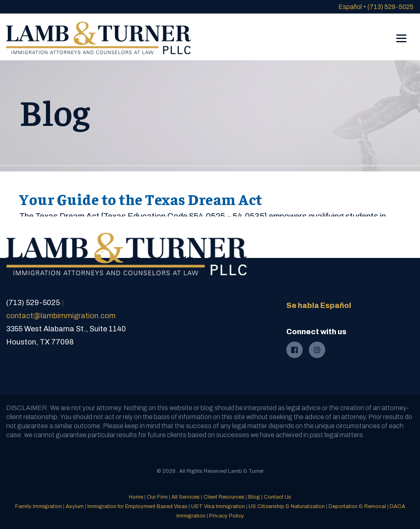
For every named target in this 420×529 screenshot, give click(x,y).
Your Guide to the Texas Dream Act (141, 199)
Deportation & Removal (357, 506)
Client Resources (224, 497)
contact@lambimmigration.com (61, 316)
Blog (254, 497)
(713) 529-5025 (390, 7)
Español (350, 7)
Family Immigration (39, 506)
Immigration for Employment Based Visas (137, 506)
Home (136, 497)
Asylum (75, 506)
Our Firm (157, 497)
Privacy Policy (227, 516)
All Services (186, 497)
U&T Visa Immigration (218, 506)
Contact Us (277, 497)
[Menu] (401, 33)
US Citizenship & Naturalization (287, 506)
